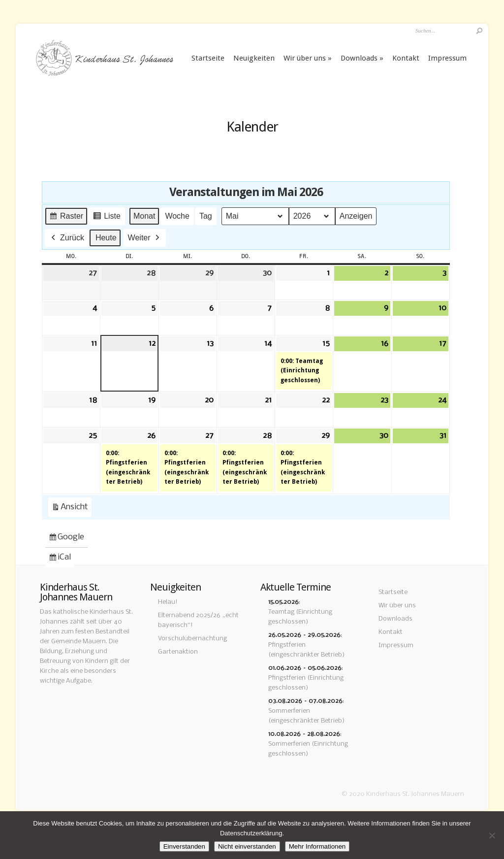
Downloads (359, 58)
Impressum (447, 58)
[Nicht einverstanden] (492, 835)
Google (66, 539)
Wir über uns (305, 58)
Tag (206, 216)
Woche (177, 216)
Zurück (67, 238)
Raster (66, 217)
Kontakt (406, 58)
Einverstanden (184, 846)
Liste (107, 217)
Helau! (168, 602)
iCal (61, 559)
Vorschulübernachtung (192, 639)
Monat (144, 216)
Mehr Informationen (317, 846)
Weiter (145, 238)
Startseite (208, 58)
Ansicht (71, 509)
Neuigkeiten (254, 58)
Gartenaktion (178, 652)
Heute (106, 238)
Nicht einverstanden (247, 846)
